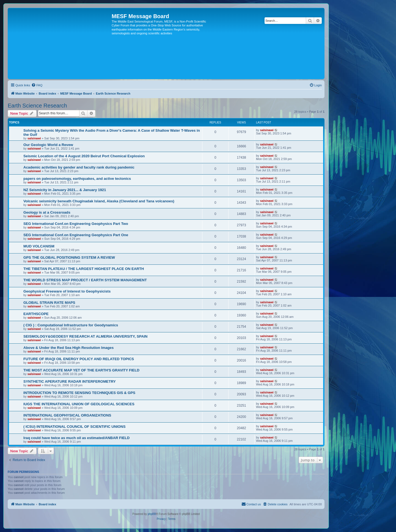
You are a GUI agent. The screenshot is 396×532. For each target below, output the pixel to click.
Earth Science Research (37, 106)
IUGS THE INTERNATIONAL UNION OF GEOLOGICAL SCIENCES (79, 404)
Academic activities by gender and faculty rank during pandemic (79, 167)
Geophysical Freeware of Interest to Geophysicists (67, 291)
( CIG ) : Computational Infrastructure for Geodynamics (71, 325)
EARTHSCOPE (36, 314)
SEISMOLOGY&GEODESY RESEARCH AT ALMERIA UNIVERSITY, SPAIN (85, 336)
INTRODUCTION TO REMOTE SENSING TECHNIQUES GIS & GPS (79, 393)
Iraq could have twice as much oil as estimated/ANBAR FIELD (76, 438)
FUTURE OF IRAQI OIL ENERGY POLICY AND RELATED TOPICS (79, 359)
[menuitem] (37, 85)
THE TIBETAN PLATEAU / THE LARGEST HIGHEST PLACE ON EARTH (84, 269)
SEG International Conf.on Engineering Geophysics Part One (76, 235)
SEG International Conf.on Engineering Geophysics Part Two (76, 224)
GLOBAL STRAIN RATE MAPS (49, 303)
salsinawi (34, 138)
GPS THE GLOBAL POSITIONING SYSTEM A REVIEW (69, 257)
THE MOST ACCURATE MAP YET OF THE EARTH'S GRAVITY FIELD (81, 370)
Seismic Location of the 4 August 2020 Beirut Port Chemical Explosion (84, 156)
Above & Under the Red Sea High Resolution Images (68, 348)
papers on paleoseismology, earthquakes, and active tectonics (77, 179)
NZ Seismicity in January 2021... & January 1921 (65, 190)
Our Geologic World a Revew (48, 145)
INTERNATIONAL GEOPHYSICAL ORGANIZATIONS (67, 415)
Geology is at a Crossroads (47, 212)
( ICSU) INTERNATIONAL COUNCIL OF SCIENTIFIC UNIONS (74, 427)
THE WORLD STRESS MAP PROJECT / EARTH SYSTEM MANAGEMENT (85, 280)
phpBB (152, 514)
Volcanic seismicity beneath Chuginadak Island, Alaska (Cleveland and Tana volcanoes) (99, 201)
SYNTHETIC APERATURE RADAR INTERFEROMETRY (70, 381)
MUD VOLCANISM (39, 246)
